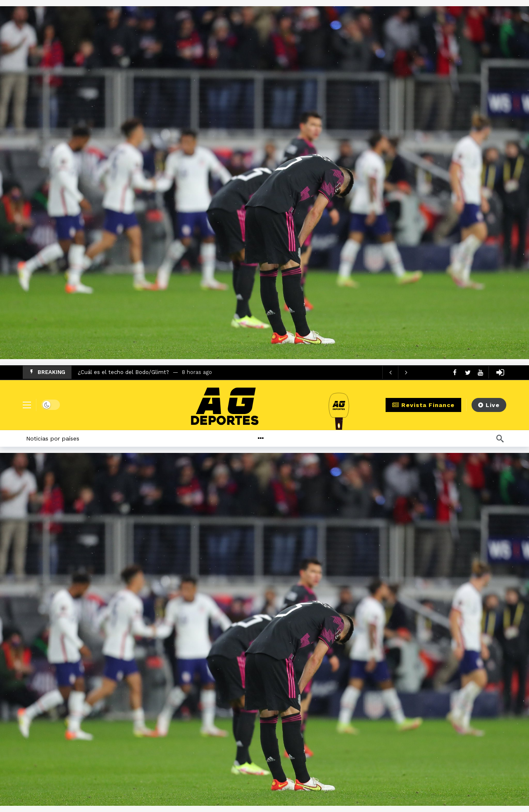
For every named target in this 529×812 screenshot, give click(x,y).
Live (489, 405)
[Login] (500, 372)
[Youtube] (480, 373)
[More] (280, 438)
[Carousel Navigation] (398, 372)
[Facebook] (455, 373)
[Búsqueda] (500, 438)
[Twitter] (468, 373)
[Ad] (264, 183)
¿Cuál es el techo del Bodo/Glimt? (123, 372)
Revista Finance (423, 405)
